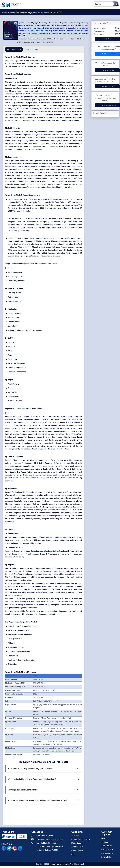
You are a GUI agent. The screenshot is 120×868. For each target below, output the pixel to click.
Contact (105, 842)
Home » (5, 13)
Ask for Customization (108, 105)
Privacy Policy (107, 850)
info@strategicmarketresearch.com (50, 839)
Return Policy (107, 857)
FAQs (103, 838)
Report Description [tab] (14, 49)
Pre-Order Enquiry (108, 70)
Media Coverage (78, 843)
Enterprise (100, 34)
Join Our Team (77, 847)
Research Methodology (81, 839)
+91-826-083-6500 (46, 836)
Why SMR (75, 836)
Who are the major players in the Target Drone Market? (31, 769)
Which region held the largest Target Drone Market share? (32, 779)
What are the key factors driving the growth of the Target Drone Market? (38, 800)
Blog (73, 854)
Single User (101, 29)
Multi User (100, 31)
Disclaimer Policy (108, 853)
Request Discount (108, 86)
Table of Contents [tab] (31, 49)
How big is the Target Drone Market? (23, 790)
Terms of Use (107, 846)
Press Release (77, 850)
